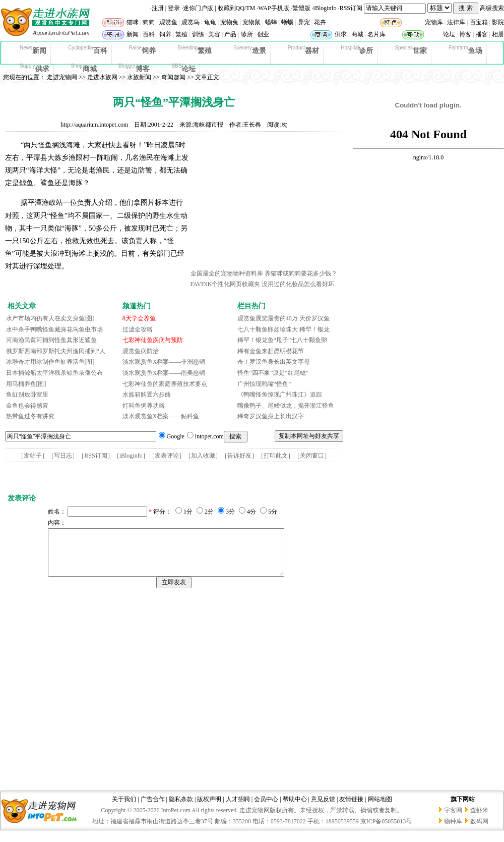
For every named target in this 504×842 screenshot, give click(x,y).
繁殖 (181, 34)
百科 (149, 34)
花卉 (320, 22)
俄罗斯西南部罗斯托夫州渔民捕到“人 (56, 351)
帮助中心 (295, 808)
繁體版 (301, 8)
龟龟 (210, 22)
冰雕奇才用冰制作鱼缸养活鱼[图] (50, 362)
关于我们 (124, 808)
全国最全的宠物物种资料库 (227, 273)
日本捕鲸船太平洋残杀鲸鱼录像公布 (54, 373)
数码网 (479, 830)
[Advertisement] (266, 203)
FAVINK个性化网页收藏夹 (226, 284)
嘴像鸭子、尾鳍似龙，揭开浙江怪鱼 (286, 406)
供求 (341, 34)
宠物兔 (229, 22)
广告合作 (153, 808)
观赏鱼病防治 (141, 351)
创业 (263, 34)
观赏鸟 (191, 22)
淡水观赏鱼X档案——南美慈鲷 (164, 373)
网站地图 (380, 808)
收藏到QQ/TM (237, 8)
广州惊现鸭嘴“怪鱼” (264, 384)
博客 (465, 34)
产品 (230, 34)
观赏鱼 (168, 22)
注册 (158, 8)
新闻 (133, 34)
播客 (482, 34)
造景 (250, 50)
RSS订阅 (351, 8)
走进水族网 (102, 77)
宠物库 (434, 22)
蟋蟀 (271, 22)
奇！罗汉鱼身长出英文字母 (274, 362)
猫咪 (133, 22)
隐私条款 (181, 808)
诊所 (247, 34)
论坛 (449, 34)
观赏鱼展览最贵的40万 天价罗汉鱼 (283, 318)
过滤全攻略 (138, 329)
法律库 (456, 22)
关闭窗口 (312, 456)
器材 (303, 50)
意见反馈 (323, 808)
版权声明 (209, 808)
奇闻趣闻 (173, 77)
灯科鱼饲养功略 (144, 406)
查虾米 (479, 819)
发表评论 (167, 456)
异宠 (304, 22)
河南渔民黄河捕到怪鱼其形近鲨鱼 (51, 340)
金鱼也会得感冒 (27, 406)
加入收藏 (203, 456)
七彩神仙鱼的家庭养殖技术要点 (165, 384)
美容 (214, 34)
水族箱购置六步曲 (147, 395)
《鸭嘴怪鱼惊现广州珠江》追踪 (280, 395)
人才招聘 (238, 808)
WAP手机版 (273, 8)
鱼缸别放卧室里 (27, 395)
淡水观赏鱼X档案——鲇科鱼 (161, 416)
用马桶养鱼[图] (26, 384)
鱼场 (465, 50)
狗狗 (149, 22)
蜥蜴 (287, 22)
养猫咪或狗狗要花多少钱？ (301, 273)
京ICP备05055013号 (386, 830)
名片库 (376, 34)
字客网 (453, 819)
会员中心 (266, 808)
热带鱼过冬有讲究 (30, 416)
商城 (357, 34)
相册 (498, 34)
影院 (498, 22)
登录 (174, 8)
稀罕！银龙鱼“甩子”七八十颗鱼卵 (282, 340)
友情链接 (351, 808)
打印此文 (276, 456)
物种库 (453, 830)
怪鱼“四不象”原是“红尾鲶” (273, 373)
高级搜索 (492, 8)
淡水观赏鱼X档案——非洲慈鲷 (164, 362)
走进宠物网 (62, 77)
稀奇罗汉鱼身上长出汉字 (271, 416)
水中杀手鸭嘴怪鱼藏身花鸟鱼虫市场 (54, 329)
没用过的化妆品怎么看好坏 (298, 284)
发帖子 (33, 456)
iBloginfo (325, 8)
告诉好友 (239, 456)
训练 (198, 34)
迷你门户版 (198, 8)
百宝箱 (479, 22)
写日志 (63, 456)
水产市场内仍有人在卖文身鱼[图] (50, 318)
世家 (411, 50)
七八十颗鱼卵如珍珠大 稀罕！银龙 (283, 329)
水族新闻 (139, 77)
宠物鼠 (251, 22)
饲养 (165, 34)
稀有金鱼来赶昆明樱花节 (271, 351)
